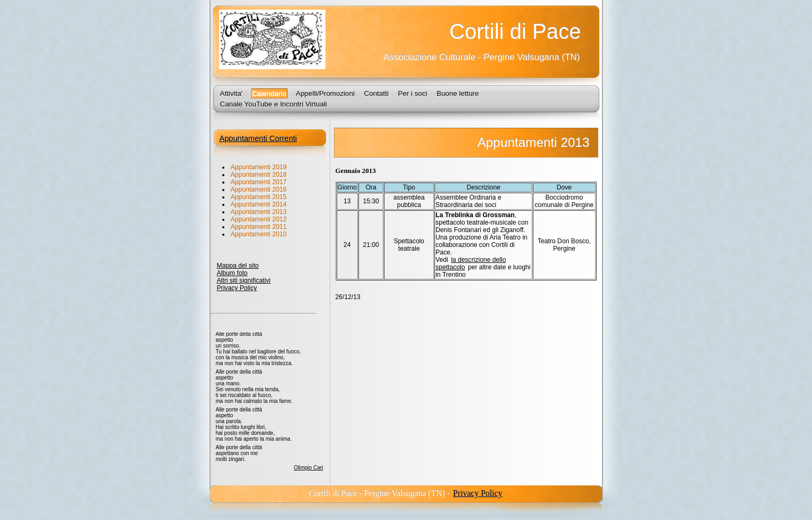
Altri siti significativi (244, 280)
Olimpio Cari (308, 468)
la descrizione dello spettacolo (471, 263)
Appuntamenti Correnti (258, 138)
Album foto (232, 273)
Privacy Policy (237, 288)
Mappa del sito (238, 266)
